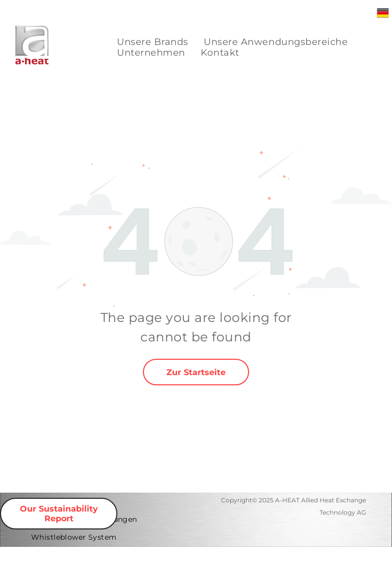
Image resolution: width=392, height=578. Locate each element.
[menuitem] (153, 42)
